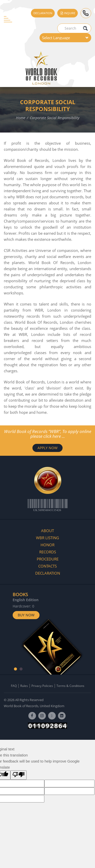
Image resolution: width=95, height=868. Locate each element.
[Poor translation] (18, 775)
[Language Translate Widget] (65, 38)
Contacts (48, 566)
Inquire (68, 13)
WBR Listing (48, 538)
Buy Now (26, 615)
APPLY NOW (48, 448)
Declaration (43, 13)
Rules (24, 686)
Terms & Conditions (70, 686)
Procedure (48, 559)
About (48, 531)
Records (48, 552)
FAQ (14, 686)
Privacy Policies (42, 686)
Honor (48, 545)
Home (21, 118)
